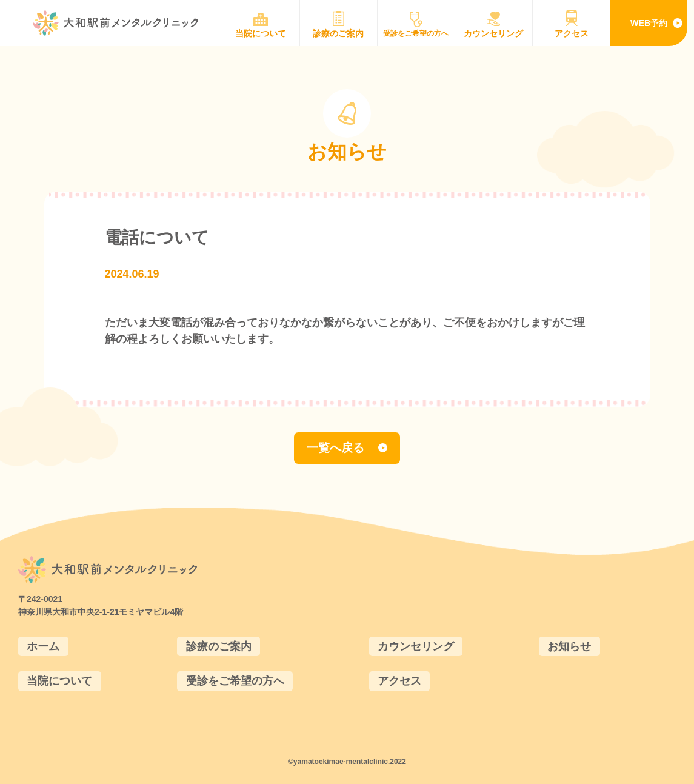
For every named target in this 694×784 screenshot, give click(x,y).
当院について (59, 681)
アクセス (399, 681)
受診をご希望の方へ (235, 681)
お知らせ (569, 646)
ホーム (43, 646)
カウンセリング (416, 646)
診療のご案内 (219, 646)
